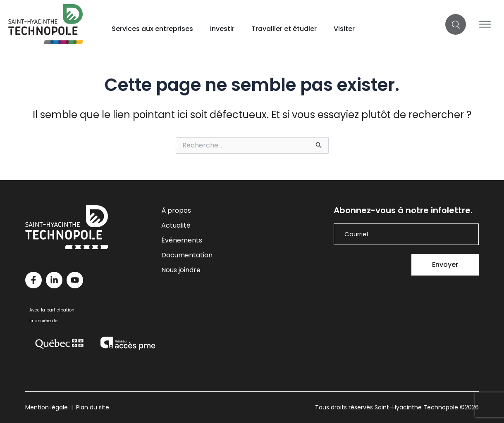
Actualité (176, 225)
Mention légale (47, 407)
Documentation (187, 255)
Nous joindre (181, 270)
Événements (182, 240)
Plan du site (93, 407)
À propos (176, 210)
